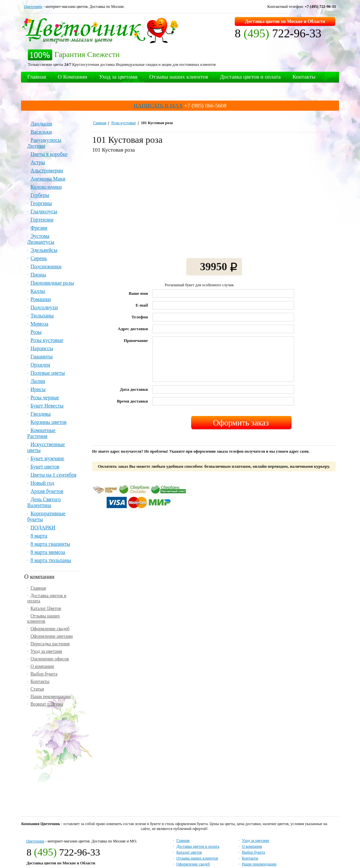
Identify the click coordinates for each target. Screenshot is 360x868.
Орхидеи (40, 365)
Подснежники (46, 266)
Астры (38, 162)
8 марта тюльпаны (51, 560)
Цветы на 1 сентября (53, 475)
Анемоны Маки (48, 179)
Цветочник (33, 7)
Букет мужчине (47, 458)
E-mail (142, 305)
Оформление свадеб (50, 629)
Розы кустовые (123, 123)
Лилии (38, 381)
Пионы (38, 275)
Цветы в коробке (49, 154)
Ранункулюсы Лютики (44, 143)
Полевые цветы (48, 373)
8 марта (39, 536)
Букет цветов (45, 467)
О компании (42, 666)
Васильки (41, 132)
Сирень (39, 258)
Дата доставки (134, 389)
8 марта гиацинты (50, 544)
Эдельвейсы (44, 250)
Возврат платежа (47, 704)
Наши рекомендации (51, 697)
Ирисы (38, 389)
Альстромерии (47, 170)
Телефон (140, 317)
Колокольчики (46, 187)
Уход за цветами (118, 77)
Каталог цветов (189, 852)
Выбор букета (44, 674)
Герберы (40, 195)
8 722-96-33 (278, 33)
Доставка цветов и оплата (250, 77)
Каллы (38, 291)
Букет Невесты (47, 406)
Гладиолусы (44, 211)
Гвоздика (40, 414)
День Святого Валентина (44, 502)
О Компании (72, 77)
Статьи (35, 88)
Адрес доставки (133, 329)
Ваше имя (139, 293)
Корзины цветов (49, 422)
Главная (37, 77)
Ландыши (41, 124)
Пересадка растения (50, 644)
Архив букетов (47, 491)
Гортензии (42, 220)
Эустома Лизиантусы (41, 239)
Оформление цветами (52, 636)
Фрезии (39, 228)
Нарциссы (42, 348)
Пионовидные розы (52, 283)
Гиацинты (42, 357)
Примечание (136, 340)
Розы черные (45, 397)
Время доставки (132, 401)
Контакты (304, 77)
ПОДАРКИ (43, 528)
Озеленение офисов (50, 659)
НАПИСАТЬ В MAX (158, 106)
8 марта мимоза (48, 552)
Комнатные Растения (41, 433)
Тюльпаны (42, 316)
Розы (36, 332)
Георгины (41, 203)
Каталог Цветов (46, 608)
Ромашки (41, 299)
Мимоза (39, 324)
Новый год (42, 483)
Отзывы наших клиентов (179, 77)
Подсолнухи (44, 307)
